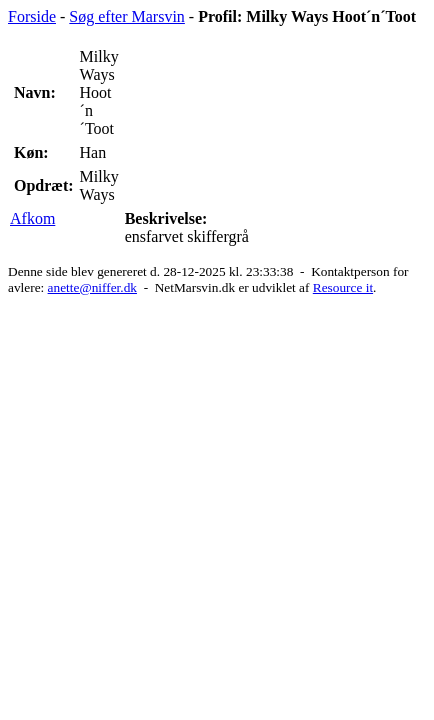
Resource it (343, 287)
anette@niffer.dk (92, 287)
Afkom (32, 218)
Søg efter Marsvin (127, 16)
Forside (32, 16)
